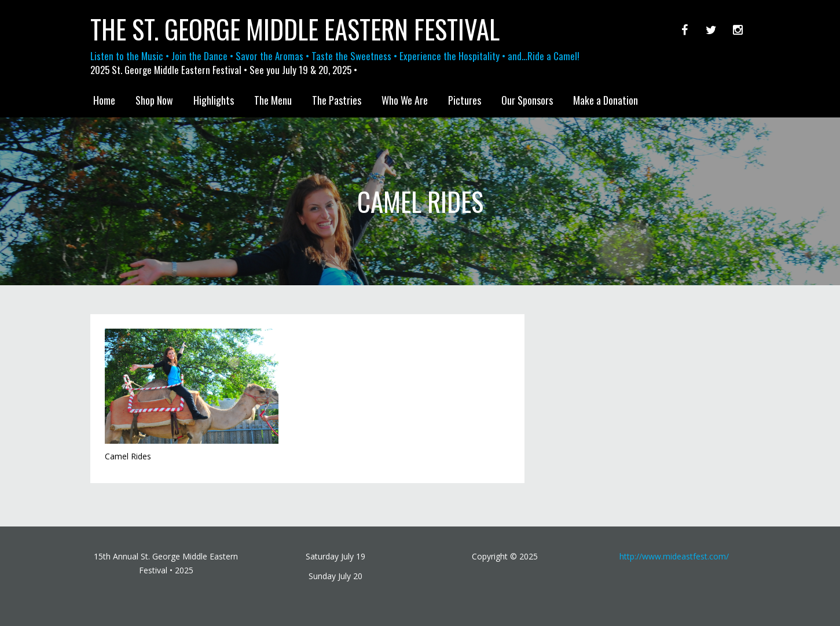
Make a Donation (606, 100)
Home (104, 100)
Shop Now (154, 100)
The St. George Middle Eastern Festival (295, 29)
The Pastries (337, 100)
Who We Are (405, 100)
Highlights (214, 100)
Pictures (465, 100)
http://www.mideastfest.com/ (674, 556)
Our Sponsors (527, 100)
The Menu (273, 100)
